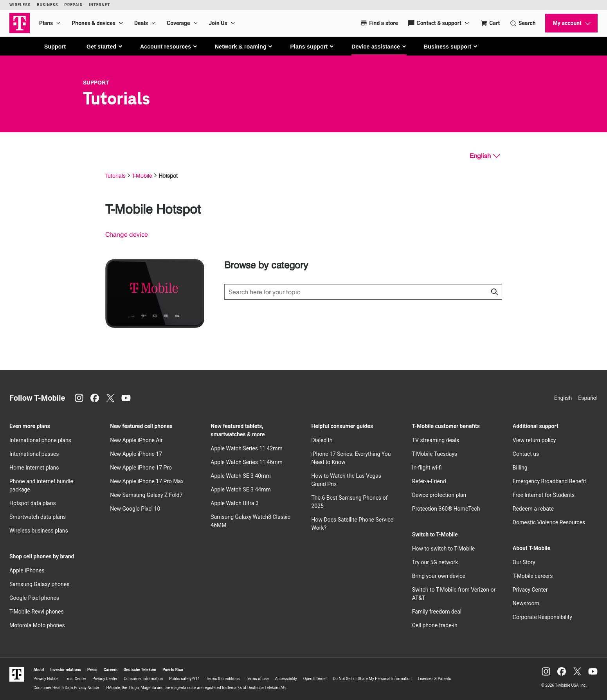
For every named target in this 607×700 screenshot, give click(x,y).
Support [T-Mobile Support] (96, 83)
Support (55, 47)
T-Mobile (142, 175)
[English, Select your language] (485, 156)
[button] (105, 47)
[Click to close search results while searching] (494, 292)
